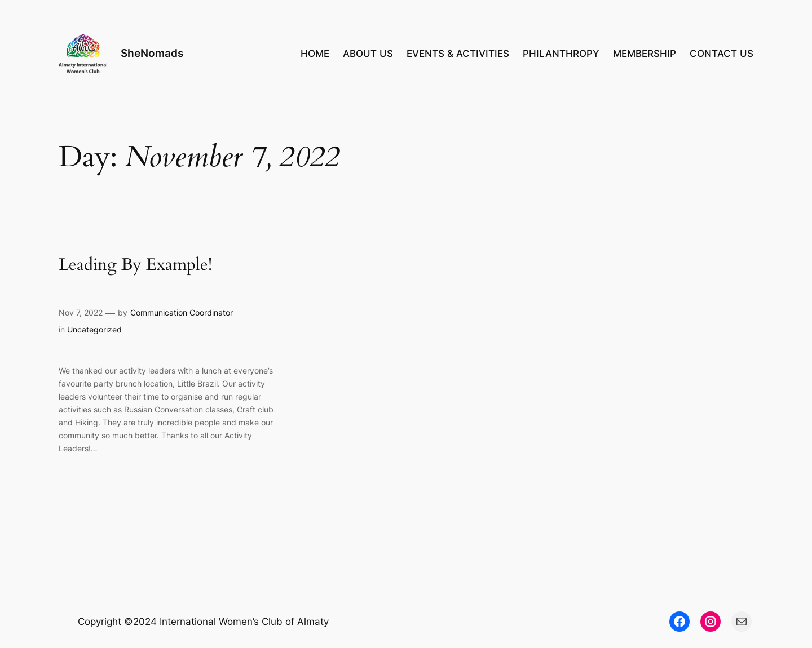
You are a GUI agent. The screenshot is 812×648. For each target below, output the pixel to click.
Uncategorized (94, 329)
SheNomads (152, 53)
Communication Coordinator (182, 312)
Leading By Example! (135, 265)
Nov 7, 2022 (81, 312)
